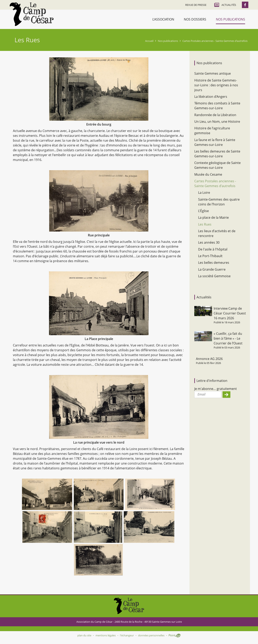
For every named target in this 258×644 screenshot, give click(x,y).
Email (201, 394)
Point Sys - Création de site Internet (175, 636)
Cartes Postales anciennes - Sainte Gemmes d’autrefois (215, 41)
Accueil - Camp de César (32, 14)
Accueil (149, 41)
